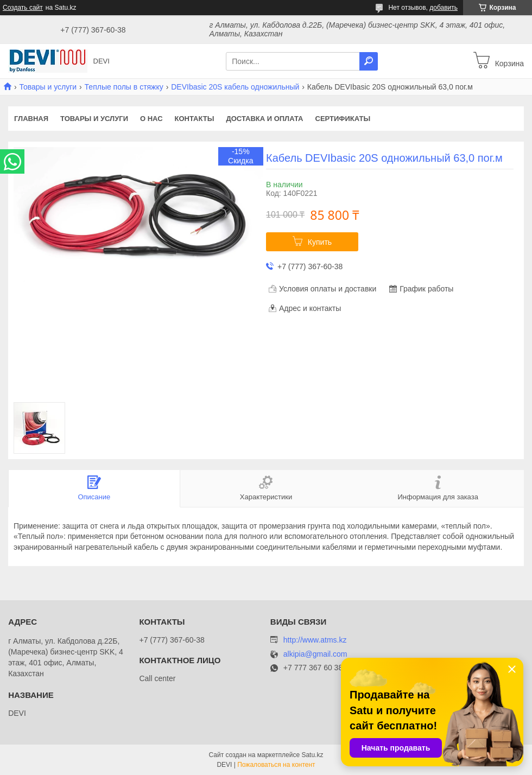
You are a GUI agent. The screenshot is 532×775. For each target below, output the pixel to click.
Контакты (195, 119)
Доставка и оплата (264, 119)
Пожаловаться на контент (276, 765)
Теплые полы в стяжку (124, 87)
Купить (320, 242)
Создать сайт (23, 8)
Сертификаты (343, 119)
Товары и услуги (48, 87)
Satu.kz (312, 755)
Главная (31, 119)
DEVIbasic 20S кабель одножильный (235, 87)
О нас (151, 119)
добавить (444, 8)
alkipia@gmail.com (315, 654)
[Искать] (369, 61)
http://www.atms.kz (315, 640)
